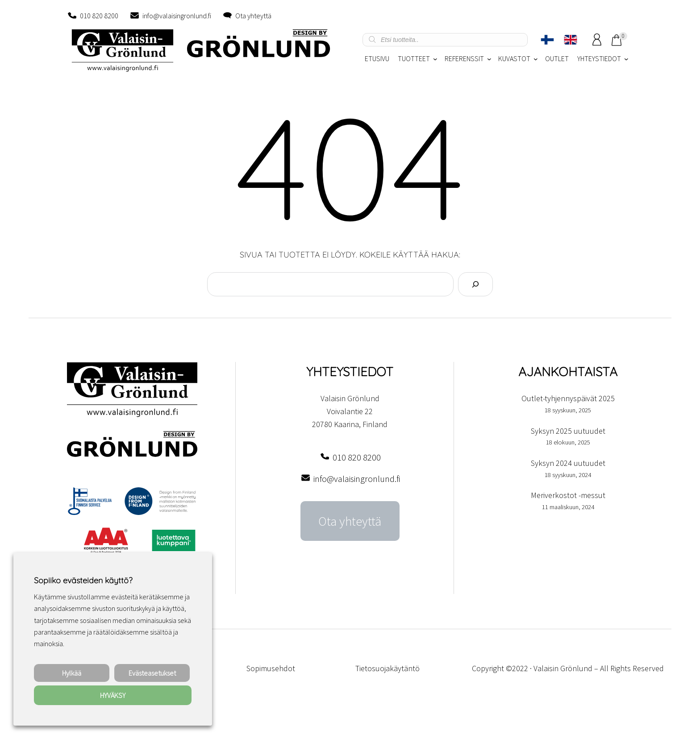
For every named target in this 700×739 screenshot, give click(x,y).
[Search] (475, 284)
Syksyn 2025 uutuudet (568, 431)
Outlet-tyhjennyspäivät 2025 (568, 398)
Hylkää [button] (72, 673)
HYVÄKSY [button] (113, 695)
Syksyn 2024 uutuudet (568, 463)
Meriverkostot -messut (568, 495)
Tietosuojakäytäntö (387, 668)
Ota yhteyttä (253, 16)
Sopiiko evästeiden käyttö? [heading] (83, 580)
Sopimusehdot (271, 668)
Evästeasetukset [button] (152, 673)
